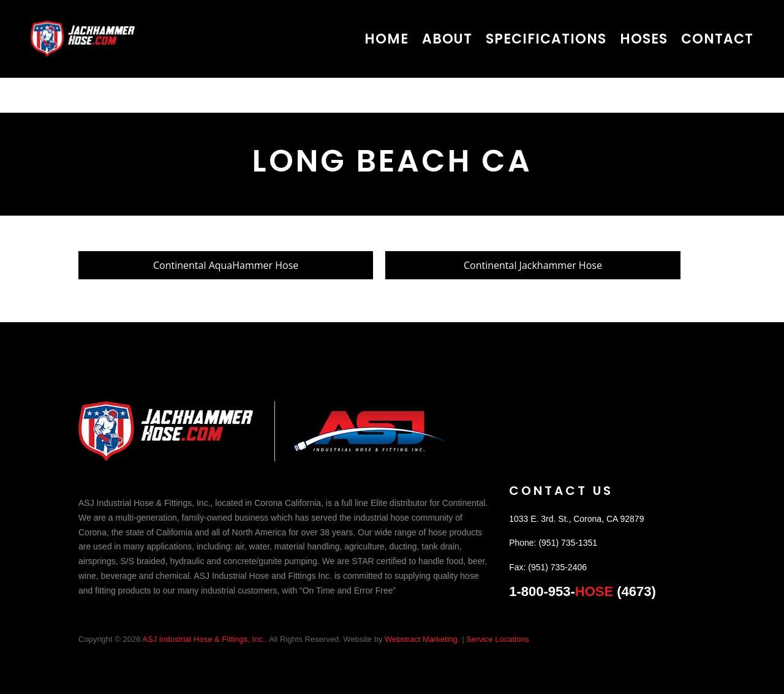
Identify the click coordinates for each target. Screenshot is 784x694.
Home (386, 39)
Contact (717, 39)
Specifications (546, 39)
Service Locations (498, 639)
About (447, 39)
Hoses (644, 39)
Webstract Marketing (421, 639)
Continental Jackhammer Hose (533, 265)
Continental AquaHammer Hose (226, 265)
